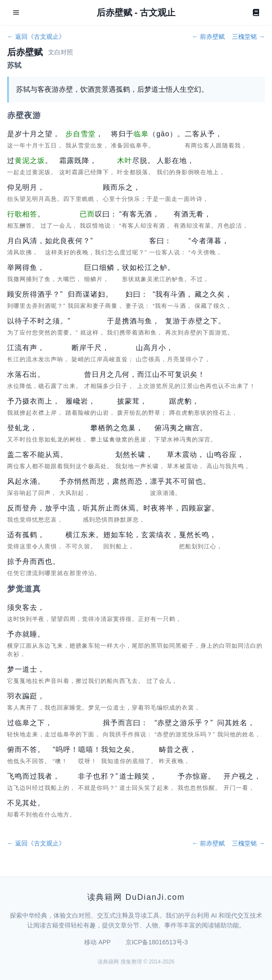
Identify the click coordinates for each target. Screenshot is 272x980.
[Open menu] (16, 12)
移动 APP (97, 942)
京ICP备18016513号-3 (157, 942)
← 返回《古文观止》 (36, 37)
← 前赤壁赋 (208, 37)
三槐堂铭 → (248, 37)
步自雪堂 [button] (81, 134)
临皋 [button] (141, 134)
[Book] (256, 12)
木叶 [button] (125, 161)
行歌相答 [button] (22, 214)
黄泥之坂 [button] (30, 161)
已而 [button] (87, 214)
